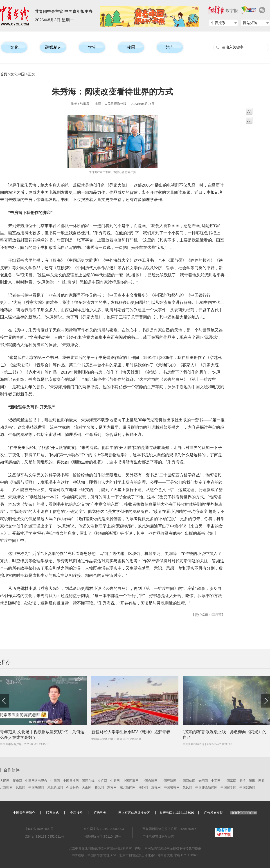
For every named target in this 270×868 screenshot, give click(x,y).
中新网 (115, 781)
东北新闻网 (128, 787)
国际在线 (88, 781)
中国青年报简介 (24, 813)
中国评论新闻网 (206, 787)
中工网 (216, 781)
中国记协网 (247, 787)
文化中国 (18, 74)
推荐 (5, 662)
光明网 (203, 781)
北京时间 (6, 787)
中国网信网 (187, 781)
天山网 (87, 787)
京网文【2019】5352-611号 (45, 836)
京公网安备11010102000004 (104, 829)
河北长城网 (55, 787)
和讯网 (99, 787)
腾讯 (252, 781)
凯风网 (187, 787)
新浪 (243, 781)
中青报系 (218, 23)
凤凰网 (20, 787)
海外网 (143, 787)
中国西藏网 (131, 781)
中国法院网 (36, 787)
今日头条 (72, 787)
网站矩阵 (250, 23)
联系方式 (52, 813)
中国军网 (230, 781)
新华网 (17, 781)
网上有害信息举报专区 (134, 813)
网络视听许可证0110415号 (102, 836)
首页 (4, 74)
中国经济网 (169, 781)
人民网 (5, 781)
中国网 (55, 781)
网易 (261, 781)
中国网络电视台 (36, 781)
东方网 (112, 787)
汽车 (170, 47)
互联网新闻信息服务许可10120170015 (169, 829)
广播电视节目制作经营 (158, 836)
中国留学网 (228, 787)
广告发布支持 (231, 813)
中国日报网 (71, 781)
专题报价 (76, 813)
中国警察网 (172, 787)
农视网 (156, 787)
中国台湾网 (150, 781)
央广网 (102, 781)
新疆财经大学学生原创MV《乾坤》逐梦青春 (131, 732)
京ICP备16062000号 (39, 829)
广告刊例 (100, 813)
